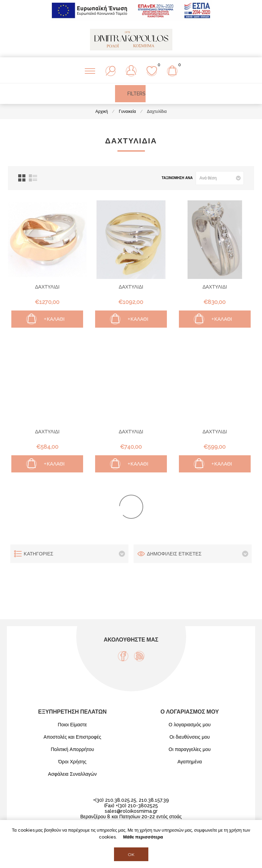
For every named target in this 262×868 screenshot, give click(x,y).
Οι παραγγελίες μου (190, 749)
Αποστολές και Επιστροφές (72, 737)
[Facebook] (123, 656)
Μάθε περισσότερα (143, 837)
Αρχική (102, 112)
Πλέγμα (22, 178)
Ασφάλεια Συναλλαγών (72, 774)
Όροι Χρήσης (72, 762)
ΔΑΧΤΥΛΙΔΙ (47, 287)
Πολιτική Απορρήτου (72, 749)
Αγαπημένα (190, 762)
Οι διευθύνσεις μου (190, 737)
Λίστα (33, 178)
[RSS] (139, 656)
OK (131, 854)
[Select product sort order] (220, 178)
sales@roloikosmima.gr (131, 811)
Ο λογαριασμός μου (190, 725)
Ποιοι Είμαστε (72, 725)
